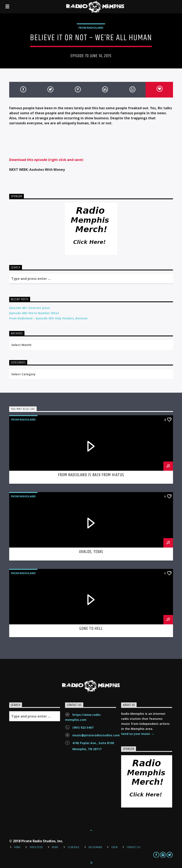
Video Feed (36, 847)
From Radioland (91, 28)
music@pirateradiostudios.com (96, 735)
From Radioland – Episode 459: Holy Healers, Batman (48, 318)
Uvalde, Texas (91, 552)
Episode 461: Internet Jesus (30, 308)
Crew (115, 847)
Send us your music (138, 734)
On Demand (95, 847)
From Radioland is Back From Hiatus (91, 475)
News (55, 847)
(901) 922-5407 (83, 727)
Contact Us (134, 847)
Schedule (74, 847)
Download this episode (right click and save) (46, 160)
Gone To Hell (91, 629)
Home (17, 847)
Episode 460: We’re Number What (34, 313)
